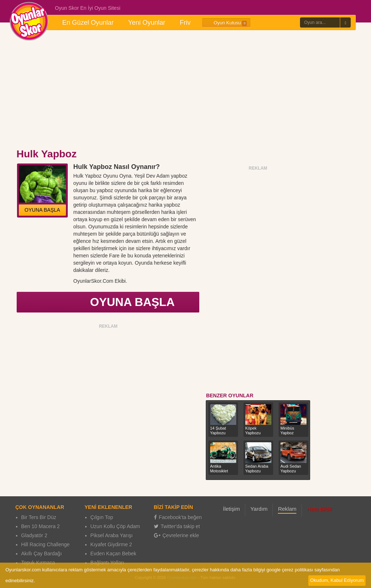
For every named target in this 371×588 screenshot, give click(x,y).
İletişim (232, 509)
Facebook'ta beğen (178, 517)
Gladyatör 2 (34, 535)
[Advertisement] (185, 90)
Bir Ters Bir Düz (39, 517)
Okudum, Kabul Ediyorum (337, 580)
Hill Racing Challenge (46, 544)
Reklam (287, 509)
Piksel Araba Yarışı (112, 535)
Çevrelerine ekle (177, 535)
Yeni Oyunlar (147, 22)
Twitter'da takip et (177, 526)
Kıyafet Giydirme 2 (111, 544)
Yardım (259, 509)
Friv (185, 22)
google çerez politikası (290, 570)
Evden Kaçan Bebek (114, 554)
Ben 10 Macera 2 (41, 526)
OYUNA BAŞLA (42, 210)
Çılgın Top (102, 517)
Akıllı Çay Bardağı (42, 554)
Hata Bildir (319, 509)
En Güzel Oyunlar (88, 22)
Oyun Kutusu (226, 23)
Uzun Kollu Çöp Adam (115, 526)
